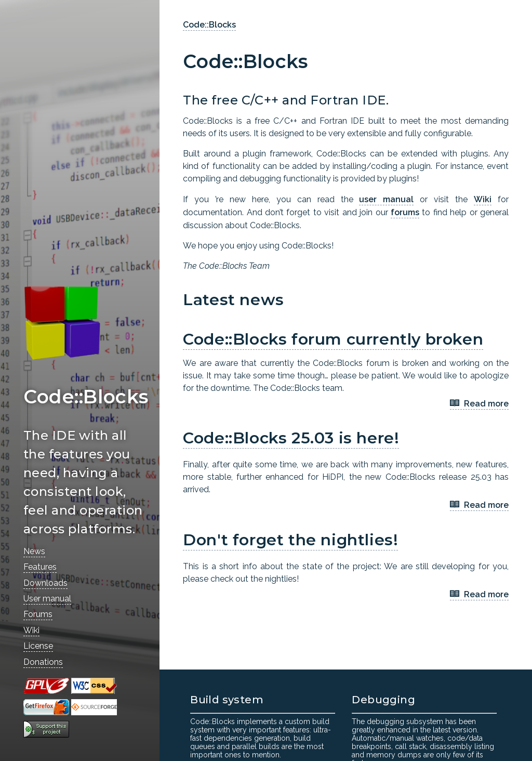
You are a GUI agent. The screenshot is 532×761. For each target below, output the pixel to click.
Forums (38, 614)
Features (40, 567)
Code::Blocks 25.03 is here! (291, 438)
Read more (479, 404)
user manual (386, 199)
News (34, 551)
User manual (47, 599)
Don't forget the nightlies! (290, 540)
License (38, 646)
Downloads (45, 583)
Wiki (31, 630)
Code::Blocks (209, 25)
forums (405, 212)
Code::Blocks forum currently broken (333, 339)
